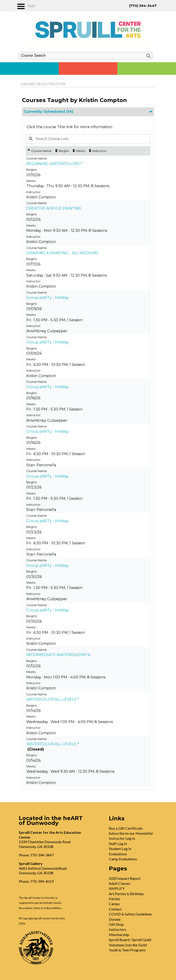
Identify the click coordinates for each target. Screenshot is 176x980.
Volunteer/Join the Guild (128, 945)
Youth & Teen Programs (127, 950)
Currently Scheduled (49, 112)
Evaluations (118, 854)
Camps (114, 904)
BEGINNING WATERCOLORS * (54, 164)
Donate (115, 919)
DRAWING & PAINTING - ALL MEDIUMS (62, 253)
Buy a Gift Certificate (126, 828)
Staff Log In (118, 844)
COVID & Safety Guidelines (130, 914)
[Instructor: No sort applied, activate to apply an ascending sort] (98, 151)
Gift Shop (116, 924)
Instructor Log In (122, 838)
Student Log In (120, 849)
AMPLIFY (117, 888)
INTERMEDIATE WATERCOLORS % (58, 655)
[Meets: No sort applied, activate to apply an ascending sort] (79, 151)
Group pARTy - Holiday (48, 298)
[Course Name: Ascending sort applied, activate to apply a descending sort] (40, 151)
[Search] (148, 56)
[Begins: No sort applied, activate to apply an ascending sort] (62, 151)
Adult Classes (120, 883)
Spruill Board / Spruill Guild (130, 940)
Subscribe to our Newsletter (131, 833)
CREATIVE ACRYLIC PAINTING (54, 208)
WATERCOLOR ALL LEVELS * (53, 699)
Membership (119, 935)
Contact (115, 909)
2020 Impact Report (125, 878)
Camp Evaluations (123, 859)
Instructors (118, 929)
